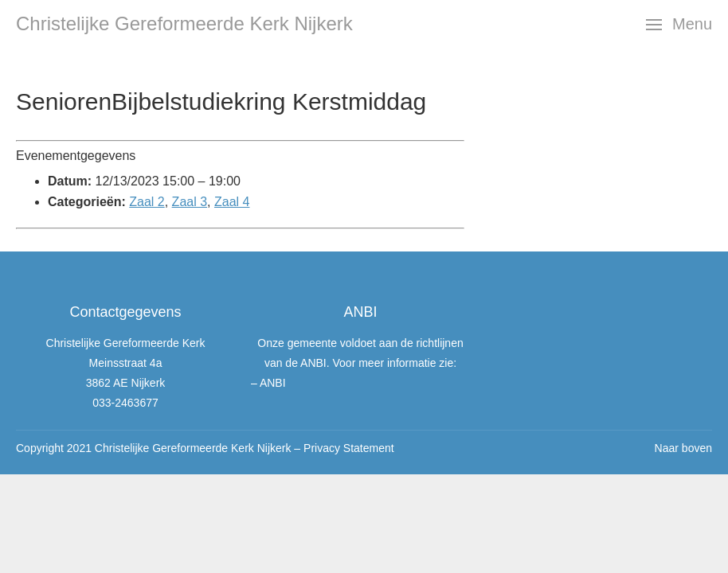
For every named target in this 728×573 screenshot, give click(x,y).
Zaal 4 (232, 202)
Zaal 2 (147, 202)
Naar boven (683, 448)
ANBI (273, 383)
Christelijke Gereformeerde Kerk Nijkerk (184, 23)
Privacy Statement (349, 448)
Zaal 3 (190, 202)
